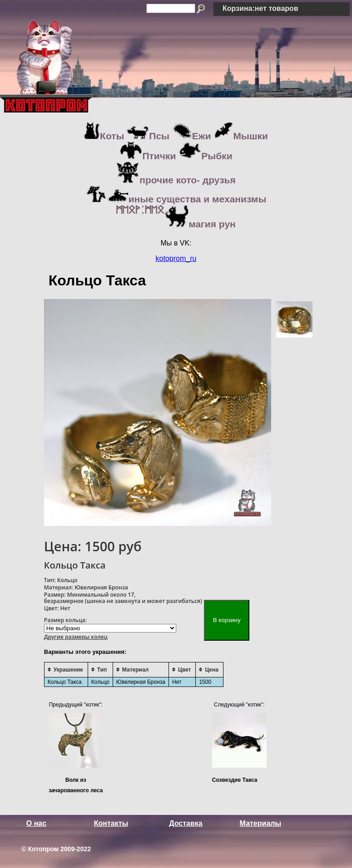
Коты (104, 136)
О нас (36, 823)
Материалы (261, 823)
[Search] (171, 8)
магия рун (176, 224)
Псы (148, 136)
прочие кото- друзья (176, 180)
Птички (148, 156)
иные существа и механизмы (176, 199)
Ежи (192, 136)
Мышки (241, 136)
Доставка (186, 823)
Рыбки (205, 156)
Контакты (111, 823)
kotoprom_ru (176, 258)
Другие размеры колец (76, 637)
